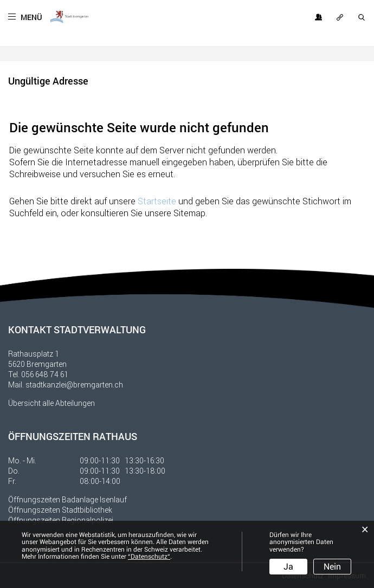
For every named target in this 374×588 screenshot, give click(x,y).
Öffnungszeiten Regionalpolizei (61, 520)
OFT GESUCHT (340, 17)
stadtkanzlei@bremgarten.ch (74, 385)
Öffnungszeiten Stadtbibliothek (60, 510)
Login (319, 17)
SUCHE (362, 17)
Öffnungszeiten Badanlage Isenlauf (67, 499)
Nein (332, 567)
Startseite (157, 201)
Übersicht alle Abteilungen (51, 403)
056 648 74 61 (45, 374)
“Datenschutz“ (149, 557)
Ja (288, 567)
